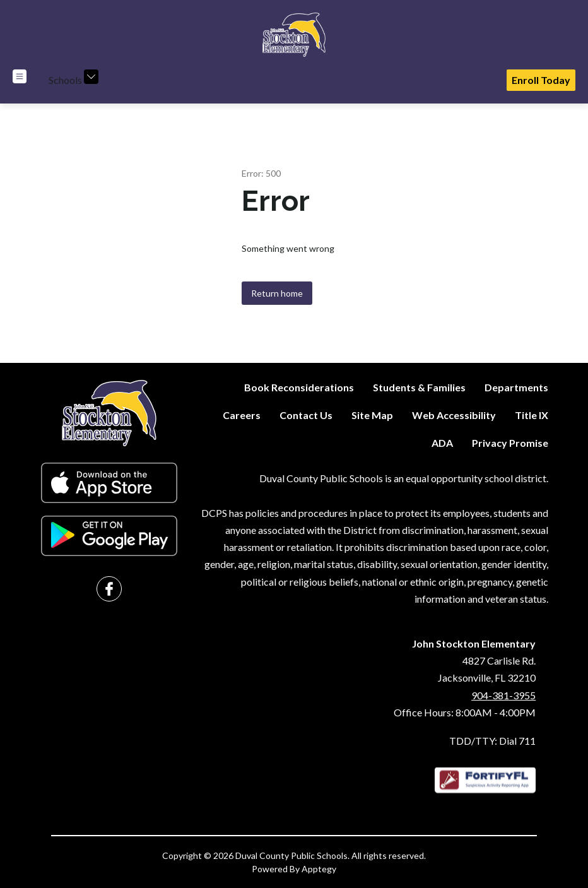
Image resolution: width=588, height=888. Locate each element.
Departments (516, 387)
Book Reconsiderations (299, 387)
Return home (277, 293)
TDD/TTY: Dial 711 (492, 741)
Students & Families (419, 387)
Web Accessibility (454, 415)
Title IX (532, 415)
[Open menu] (20, 76)
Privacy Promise (510, 443)
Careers (242, 415)
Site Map (372, 415)
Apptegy (319, 869)
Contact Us (306, 415)
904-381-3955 (503, 695)
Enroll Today (541, 80)
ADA (442, 443)
